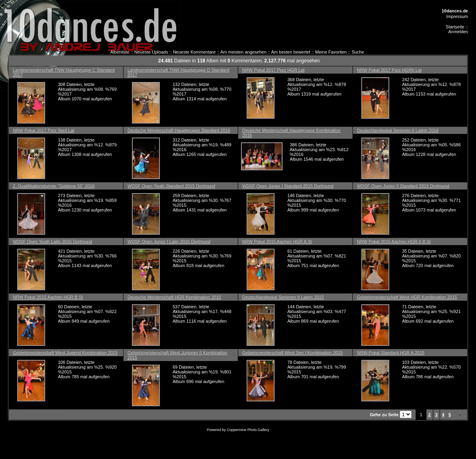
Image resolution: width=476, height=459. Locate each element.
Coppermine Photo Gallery (248, 430)
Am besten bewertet (291, 52)
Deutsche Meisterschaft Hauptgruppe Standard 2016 (179, 130)
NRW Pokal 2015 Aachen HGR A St (277, 241)
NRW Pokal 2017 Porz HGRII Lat (389, 70)
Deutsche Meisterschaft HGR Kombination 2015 (174, 297)
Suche (358, 52)
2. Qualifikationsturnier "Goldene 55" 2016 (54, 186)
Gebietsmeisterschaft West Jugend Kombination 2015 (65, 353)
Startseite (455, 27)
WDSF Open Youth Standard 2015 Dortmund (171, 186)
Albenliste (120, 52)
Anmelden (458, 32)
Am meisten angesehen (243, 52)
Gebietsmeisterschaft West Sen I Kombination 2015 (293, 353)
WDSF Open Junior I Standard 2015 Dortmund (288, 186)
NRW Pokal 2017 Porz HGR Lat (273, 70)
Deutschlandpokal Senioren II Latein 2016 (398, 130)
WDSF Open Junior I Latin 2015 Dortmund (169, 241)
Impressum (457, 16)
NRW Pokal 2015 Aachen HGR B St (48, 297)
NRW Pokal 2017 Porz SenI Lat (44, 130)
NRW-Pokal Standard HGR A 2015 (391, 353)
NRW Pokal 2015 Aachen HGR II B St (394, 241)
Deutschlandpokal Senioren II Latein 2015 (283, 297)
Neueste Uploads (151, 52)
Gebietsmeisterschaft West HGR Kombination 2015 (407, 297)
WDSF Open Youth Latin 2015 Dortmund (53, 241)
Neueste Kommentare (194, 52)
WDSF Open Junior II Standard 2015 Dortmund (403, 186)
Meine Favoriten (331, 52)
